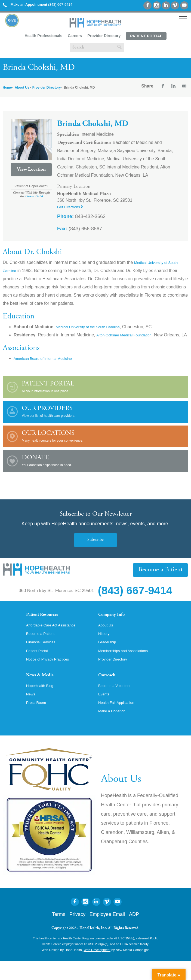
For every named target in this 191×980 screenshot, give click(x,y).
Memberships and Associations (128, 664)
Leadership (109, 654)
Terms (59, 933)
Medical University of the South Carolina (95, 327)
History (105, 645)
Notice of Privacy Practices (52, 673)
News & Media (44, 690)
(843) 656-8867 (80, 229)
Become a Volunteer (118, 702)
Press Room (38, 720)
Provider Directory (104, 36)
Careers (75, 36)
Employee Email (107, 933)
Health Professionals (43, 36)
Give (12, 20)
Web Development (97, 969)
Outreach (110, 690)
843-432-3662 (81, 216)
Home (7, 88)
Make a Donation (115, 729)
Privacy (77, 933)
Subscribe (95, 548)
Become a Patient (164, 578)
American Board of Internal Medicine (49, 367)
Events (105, 711)
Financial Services (44, 654)
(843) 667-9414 (38, 4)
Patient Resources (47, 624)
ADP (134, 933)
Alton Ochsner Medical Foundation (129, 335)
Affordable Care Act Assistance (56, 636)
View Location (31, 170)
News (32, 711)
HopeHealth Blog (43, 702)
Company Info (116, 624)
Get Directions (73, 207)
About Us (22, 88)
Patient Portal (146, 36)
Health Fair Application (120, 720)
